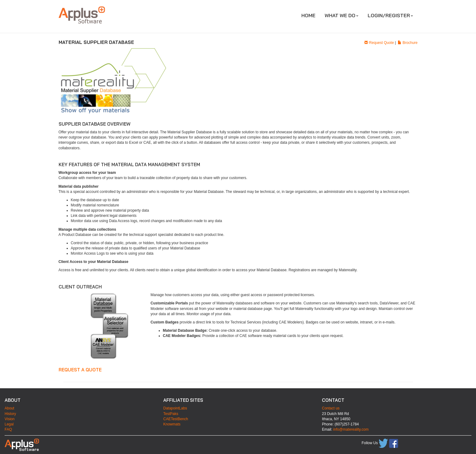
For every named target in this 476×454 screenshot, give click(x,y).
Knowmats (172, 424)
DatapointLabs (175, 408)
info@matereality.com (351, 429)
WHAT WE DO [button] (342, 15)
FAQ (8, 429)
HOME (308, 15)
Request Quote (379, 43)
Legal (9, 424)
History (10, 414)
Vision (10, 419)
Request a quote (80, 370)
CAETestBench (176, 419)
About (9, 408)
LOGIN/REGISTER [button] (390, 15)
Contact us (331, 408)
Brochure (408, 43)
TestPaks (171, 414)
